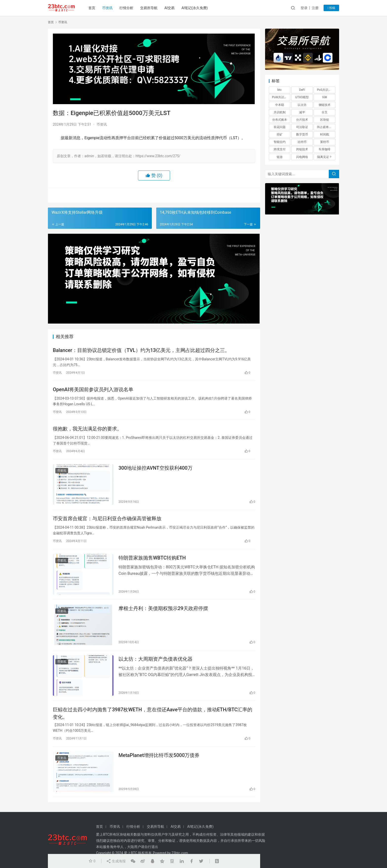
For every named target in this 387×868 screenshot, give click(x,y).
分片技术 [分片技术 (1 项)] (302, 120)
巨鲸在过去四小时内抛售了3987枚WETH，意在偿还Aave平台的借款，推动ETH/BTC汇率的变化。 (153, 713)
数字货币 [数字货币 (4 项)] (302, 135)
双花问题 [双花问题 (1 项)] (280, 127)
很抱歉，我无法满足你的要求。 (87, 429)
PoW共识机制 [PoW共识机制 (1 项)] (281, 97)
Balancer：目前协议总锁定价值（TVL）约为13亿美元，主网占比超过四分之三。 (141, 350)
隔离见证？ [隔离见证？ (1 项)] (325, 157)
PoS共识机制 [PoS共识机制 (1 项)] (325, 90)
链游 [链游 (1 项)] (280, 157)
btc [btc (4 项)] (280, 90)
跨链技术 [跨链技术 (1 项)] (302, 149)
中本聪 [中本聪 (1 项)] (280, 105)
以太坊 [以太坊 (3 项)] (302, 105)
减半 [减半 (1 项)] (302, 112)
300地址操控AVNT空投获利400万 (155, 468)
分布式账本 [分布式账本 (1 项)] (280, 120)
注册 (315, 8)
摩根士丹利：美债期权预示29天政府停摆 (163, 608)
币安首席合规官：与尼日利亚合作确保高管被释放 (107, 519)
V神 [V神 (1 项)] (325, 97)
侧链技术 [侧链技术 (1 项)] (325, 105)
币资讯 (107, 8)
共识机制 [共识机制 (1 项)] (280, 112)
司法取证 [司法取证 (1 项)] (302, 127)
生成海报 (116, 861)
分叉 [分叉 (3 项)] (325, 112)
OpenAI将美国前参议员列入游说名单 (93, 389)
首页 (92, 8)
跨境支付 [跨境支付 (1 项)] (280, 149)
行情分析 (126, 8)
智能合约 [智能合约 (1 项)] (280, 142)
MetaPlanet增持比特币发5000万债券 (159, 755)
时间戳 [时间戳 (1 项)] (325, 135)
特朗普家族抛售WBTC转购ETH (152, 558)
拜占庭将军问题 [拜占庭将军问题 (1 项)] (326, 127)
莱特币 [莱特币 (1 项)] (325, 142)
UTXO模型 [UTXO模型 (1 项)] (302, 97)
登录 (304, 8)
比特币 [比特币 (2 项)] (302, 142)
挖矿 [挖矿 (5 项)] (280, 135)
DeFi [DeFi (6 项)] (302, 90)
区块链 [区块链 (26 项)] (325, 120)
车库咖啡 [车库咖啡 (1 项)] (325, 149)
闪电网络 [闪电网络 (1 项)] (302, 157)
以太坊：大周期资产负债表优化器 (155, 659)
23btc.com (180, 853)
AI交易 (169, 8)
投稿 (331, 8)
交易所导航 (149, 8)
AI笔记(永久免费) (195, 8)
